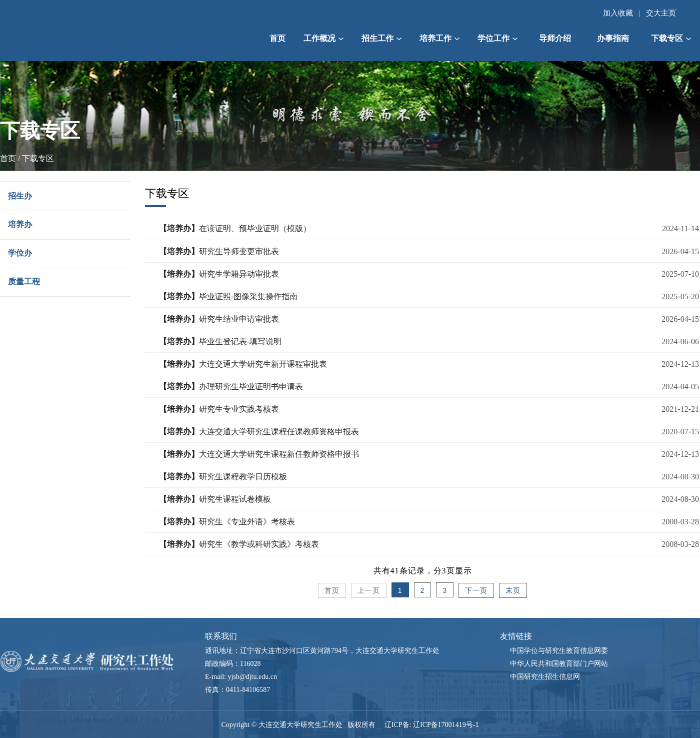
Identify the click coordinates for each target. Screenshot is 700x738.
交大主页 (661, 13)
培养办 (20, 224)
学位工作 (497, 38)
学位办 (20, 253)
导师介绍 (555, 38)
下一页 (476, 591)
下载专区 (671, 38)
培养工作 (439, 38)
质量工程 (24, 281)
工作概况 (323, 38)
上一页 (369, 591)
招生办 (20, 196)
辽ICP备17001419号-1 (446, 725)
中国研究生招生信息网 (545, 677)
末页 (513, 591)
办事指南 (613, 38)
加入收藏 (618, 13)
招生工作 (381, 38)
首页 (277, 38)
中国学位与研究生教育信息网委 (559, 651)
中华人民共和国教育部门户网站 (559, 664)
